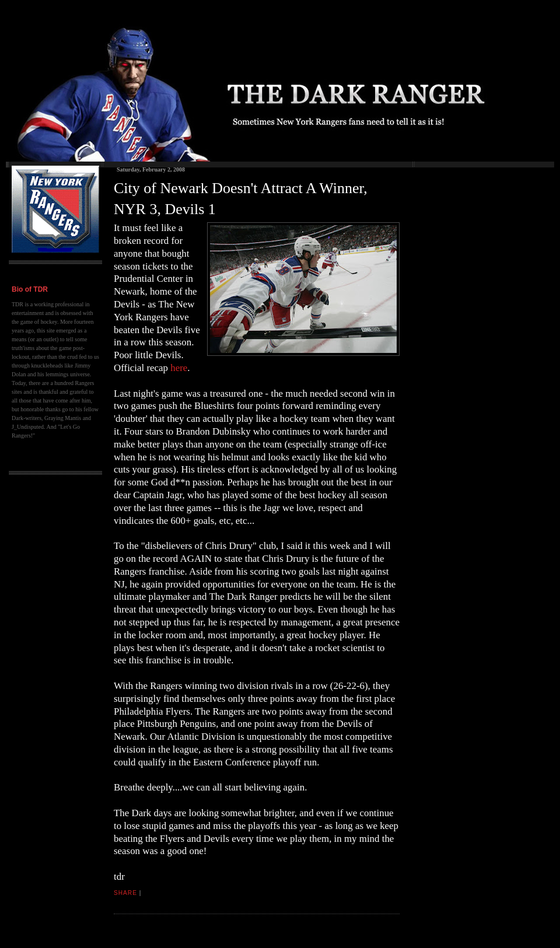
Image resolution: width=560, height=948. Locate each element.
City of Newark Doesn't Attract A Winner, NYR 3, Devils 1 (241, 199)
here (179, 368)
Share (125, 893)
